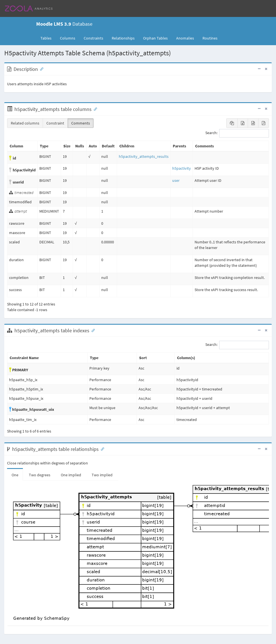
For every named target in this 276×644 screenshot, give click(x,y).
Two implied (102, 475)
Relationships (123, 38)
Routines (210, 38)
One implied (71, 475)
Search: (237, 133)
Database (64, 24)
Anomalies (185, 38)
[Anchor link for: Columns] (94, 109)
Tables (48, 38)
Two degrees (40, 475)
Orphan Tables (155, 38)
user (176, 180)
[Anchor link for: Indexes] (92, 330)
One (15, 475)
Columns (68, 38)
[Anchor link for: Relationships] (101, 449)
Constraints (93, 38)
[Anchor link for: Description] (40, 69)
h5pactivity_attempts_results (144, 156)
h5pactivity (182, 168)
